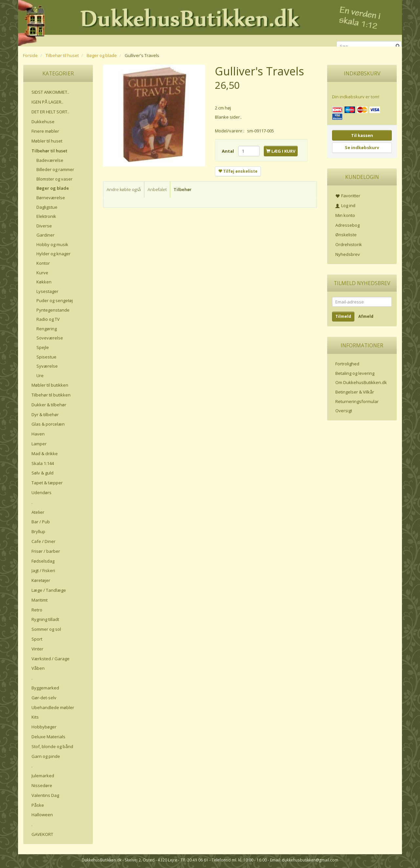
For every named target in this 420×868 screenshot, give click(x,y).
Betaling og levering (355, 373)
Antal (228, 151)
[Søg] (398, 46)
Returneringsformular (357, 401)
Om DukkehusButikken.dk (361, 382)
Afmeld (366, 316)
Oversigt (344, 411)
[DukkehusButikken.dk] (210, 22)
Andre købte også (124, 189)
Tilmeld (343, 316)
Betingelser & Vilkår (355, 392)
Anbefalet (157, 189)
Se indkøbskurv (362, 147)
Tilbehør (183, 189)
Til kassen (362, 135)
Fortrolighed (347, 364)
